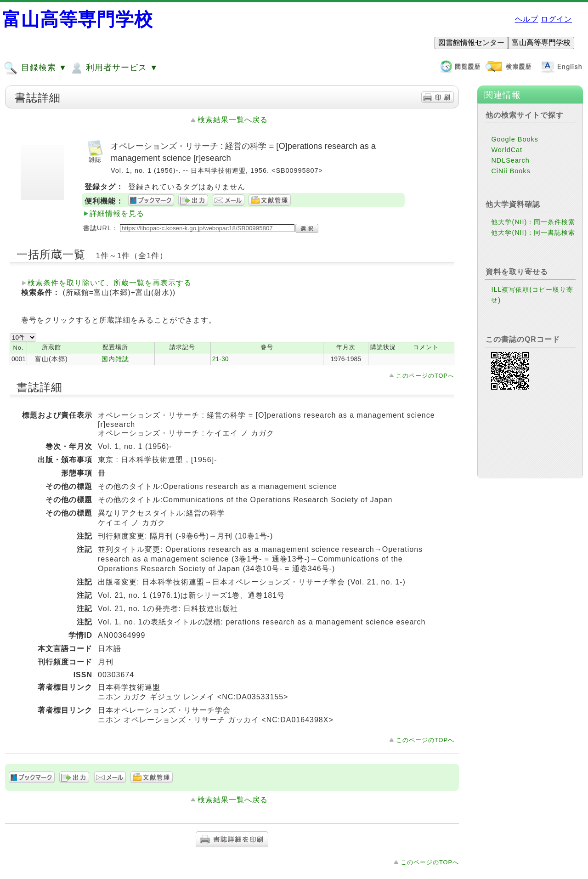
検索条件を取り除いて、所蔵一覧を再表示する (110, 283)
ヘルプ (527, 19)
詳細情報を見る (117, 213)
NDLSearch (510, 160)
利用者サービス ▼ (114, 68)
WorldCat (507, 150)
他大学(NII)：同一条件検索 (533, 222)
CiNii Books (511, 171)
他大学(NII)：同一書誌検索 (533, 233)
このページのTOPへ (425, 376)
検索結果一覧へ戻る (233, 120)
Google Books (514, 139)
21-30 (220, 359)
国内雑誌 (115, 359)
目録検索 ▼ (35, 68)
